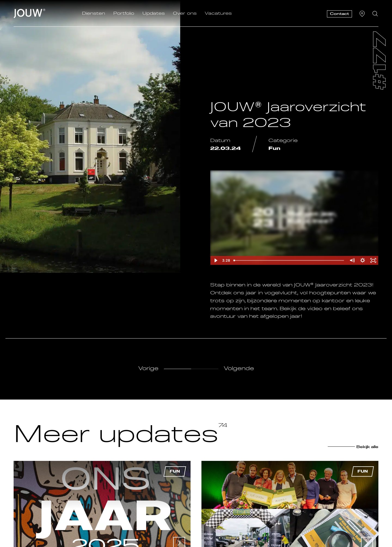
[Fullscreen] (373, 260)
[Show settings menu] (363, 260)
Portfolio (124, 14)
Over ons (185, 14)
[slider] (289, 260)
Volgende (239, 369)
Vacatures (218, 14)
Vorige (148, 369)
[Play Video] (215, 260)
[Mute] (352, 260)
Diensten (94, 14)
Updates (154, 14)
